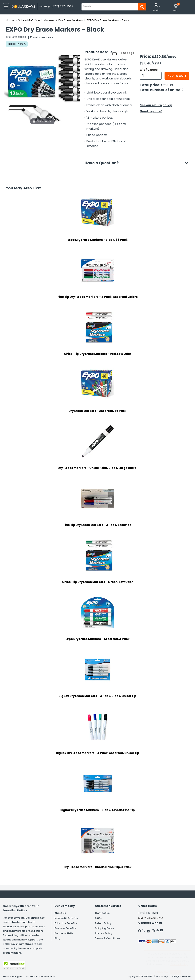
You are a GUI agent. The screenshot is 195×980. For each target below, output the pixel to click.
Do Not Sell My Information (41, 976)
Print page (127, 53)
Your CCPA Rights (12, 976)
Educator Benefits (66, 923)
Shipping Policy (105, 928)
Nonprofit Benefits (66, 918)
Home (10, 20)
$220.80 (168, 85)
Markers (49, 20)
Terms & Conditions (107, 938)
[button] (156, 8)
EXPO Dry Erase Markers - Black (108, 20)
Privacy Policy (104, 933)
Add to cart (177, 76)
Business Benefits (65, 928)
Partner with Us (64, 933)
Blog (57, 938)
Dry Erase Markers (71, 20)
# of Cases (149, 70)
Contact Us (102, 913)
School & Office (29, 20)
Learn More (161, 972)
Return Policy (103, 923)
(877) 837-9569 (148, 913)
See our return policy (156, 105)
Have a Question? (103, 163)
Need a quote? (151, 111)
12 (182, 90)
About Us (60, 913)
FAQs (98, 918)
